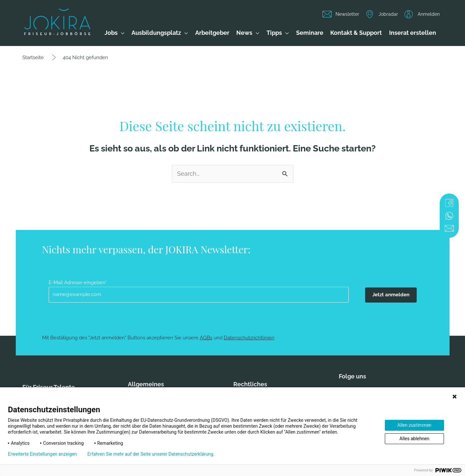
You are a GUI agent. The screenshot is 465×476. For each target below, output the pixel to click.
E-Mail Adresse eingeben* (78, 283)
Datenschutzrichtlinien (249, 338)
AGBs (206, 338)
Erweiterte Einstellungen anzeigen (42, 454)
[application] (121, 33)
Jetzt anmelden (391, 295)
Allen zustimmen (414, 425)
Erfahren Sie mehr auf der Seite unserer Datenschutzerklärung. (151, 454)
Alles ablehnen (415, 439)
